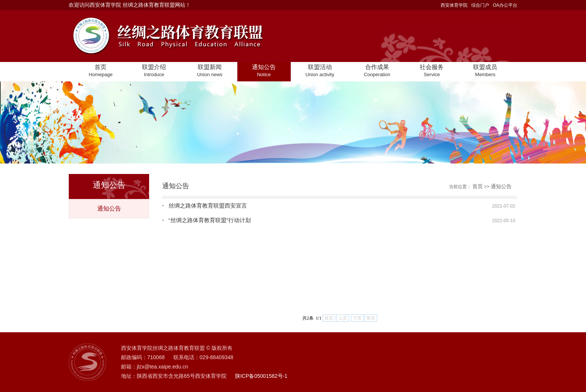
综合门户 (480, 5)
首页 (478, 186)
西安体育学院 (454, 5)
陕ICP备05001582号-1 (261, 376)
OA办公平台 (505, 5)
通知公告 (109, 209)
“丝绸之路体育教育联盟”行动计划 (206, 220)
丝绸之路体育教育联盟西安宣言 (205, 206)
